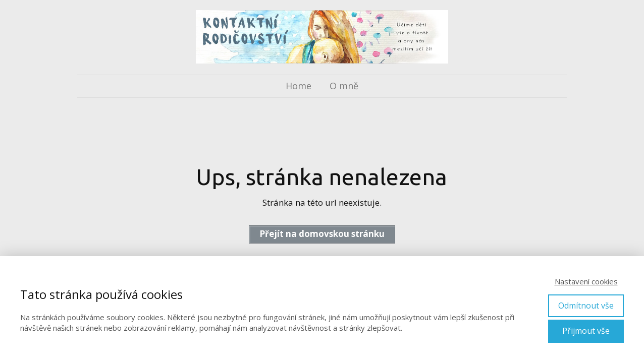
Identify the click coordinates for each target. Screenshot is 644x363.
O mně (344, 86)
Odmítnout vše (586, 306)
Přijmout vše (586, 331)
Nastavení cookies (586, 281)
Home (299, 86)
